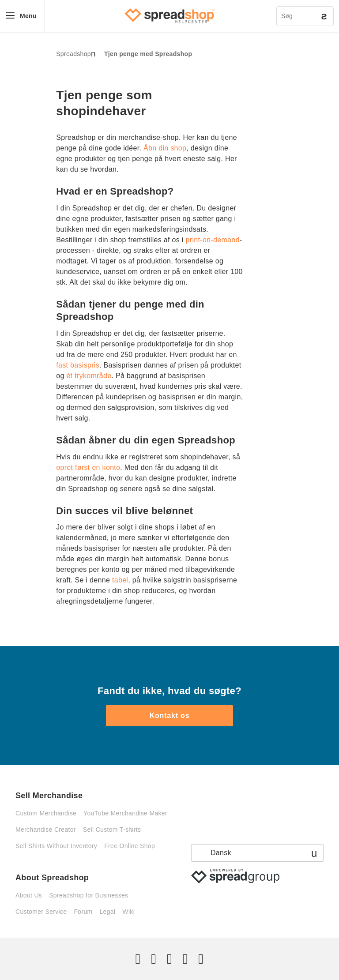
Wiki (128, 912)
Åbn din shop (165, 148)
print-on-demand (213, 240)
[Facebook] (154, 959)
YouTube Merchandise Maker (125, 813)
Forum (83, 912)
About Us (29, 895)
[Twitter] (138, 959)
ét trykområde (89, 376)
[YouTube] (201, 959)
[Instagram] (169, 959)
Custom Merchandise (46, 813)
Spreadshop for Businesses (89, 895)
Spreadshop (73, 54)
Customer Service (41, 912)
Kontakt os (170, 715)
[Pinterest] (185, 959)
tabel (120, 580)
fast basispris (78, 365)
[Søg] (305, 16)
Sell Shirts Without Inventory (56, 846)
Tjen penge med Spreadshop (148, 54)
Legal (107, 912)
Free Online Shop (130, 846)
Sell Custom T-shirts (112, 830)
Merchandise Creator (46, 830)
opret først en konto (88, 467)
